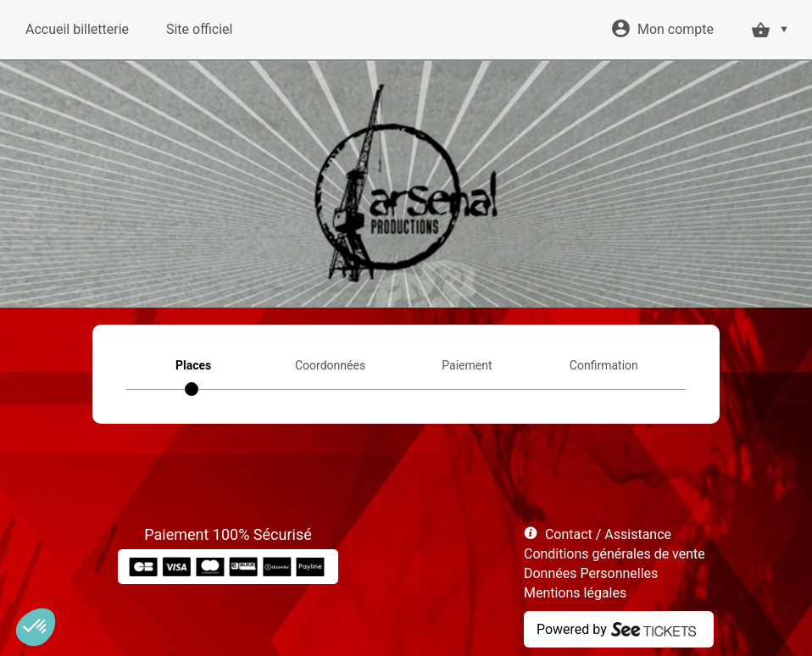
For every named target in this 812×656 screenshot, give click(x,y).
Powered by (572, 629)
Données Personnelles (591, 573)
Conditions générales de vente (615, 554)
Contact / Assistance (608, 534)
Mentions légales (575, 593)
